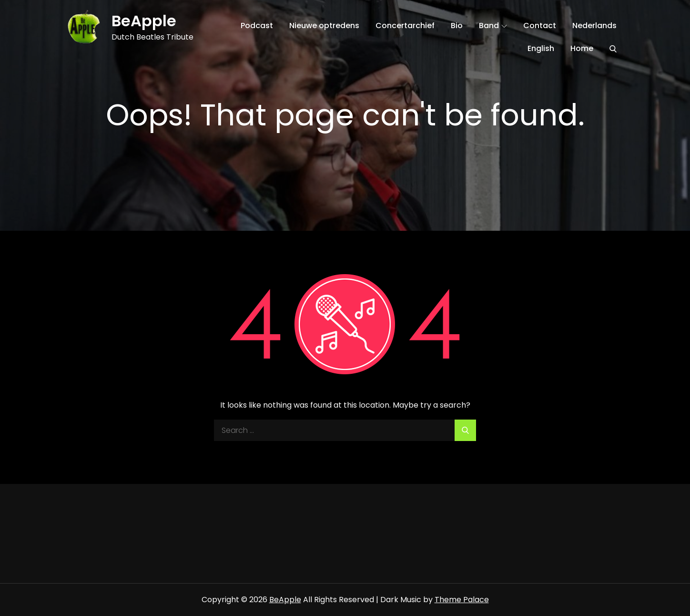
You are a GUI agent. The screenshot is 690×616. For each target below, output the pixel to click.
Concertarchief (405, 26)
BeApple (144, 21)
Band (493, 26)
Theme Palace (462, 600)
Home (582, 48)
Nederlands (594, 26)
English (541, 48)
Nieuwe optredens (324, 26)
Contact (540, 26)
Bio (457, 26)
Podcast (257, 26)
